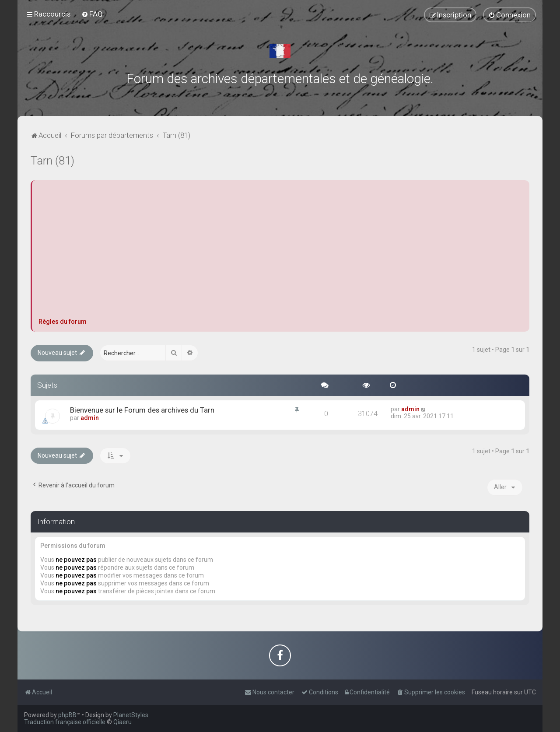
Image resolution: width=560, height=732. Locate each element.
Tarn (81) (52, 161)
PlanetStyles (131, 715)
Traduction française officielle (65, 722)
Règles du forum (63, 322)
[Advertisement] (281, 252)
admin (90, 418)
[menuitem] (92, 14)
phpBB (67, 715)
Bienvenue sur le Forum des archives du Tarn (142, 410)
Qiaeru (122, 722)
